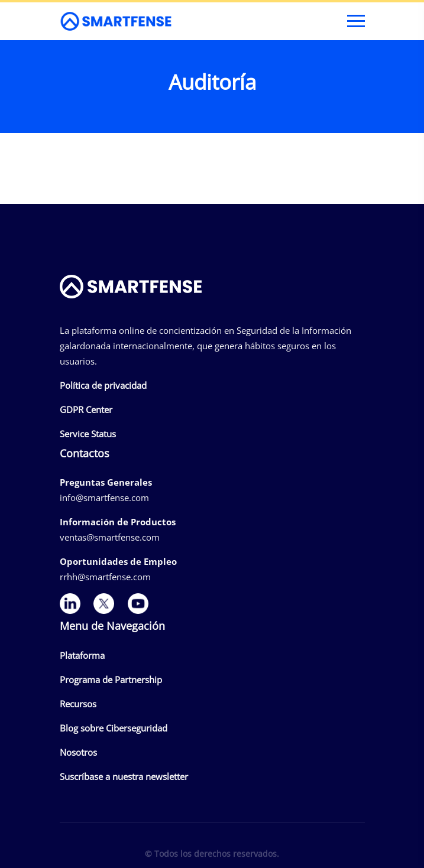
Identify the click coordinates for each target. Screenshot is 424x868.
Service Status (88, 434)
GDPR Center (86, 409)
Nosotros (78, 752)
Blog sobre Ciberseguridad (114, 728)
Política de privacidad (103, 385)
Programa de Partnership (111, 680)
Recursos (78, 704)
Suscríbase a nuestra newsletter (124, 776)
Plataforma (82, 655)
